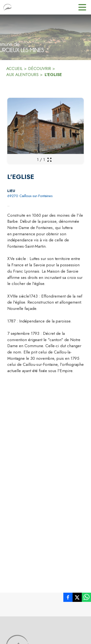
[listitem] (68, 598)
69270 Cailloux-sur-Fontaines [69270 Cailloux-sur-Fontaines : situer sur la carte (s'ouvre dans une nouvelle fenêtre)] (30, 196)
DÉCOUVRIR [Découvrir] (40, 69)
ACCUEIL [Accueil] (14, 69)
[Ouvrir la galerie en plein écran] (49, 160)
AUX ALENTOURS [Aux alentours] (22, 75)
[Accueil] (8, 7)
